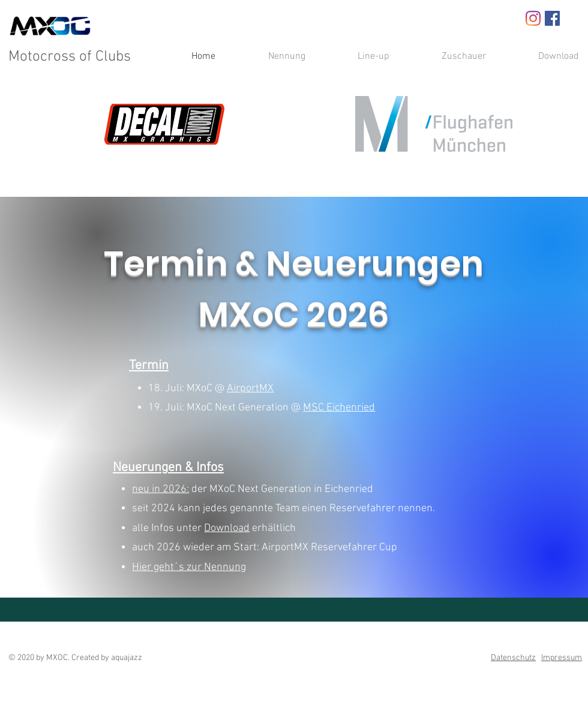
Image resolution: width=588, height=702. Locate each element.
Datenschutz (513, 658)
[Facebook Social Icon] (552, 18)
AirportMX (250, 388)
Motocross (42, 57)
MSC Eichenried (339, 408)
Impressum (562, 658)
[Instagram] (533, 18)
